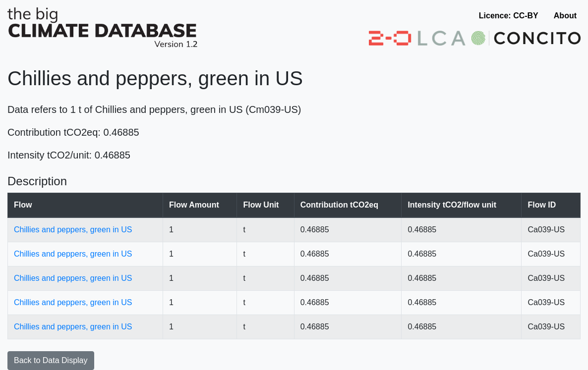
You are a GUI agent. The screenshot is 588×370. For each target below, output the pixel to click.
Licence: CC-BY (509, 16)
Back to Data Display (51, 360)
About (565, 16)
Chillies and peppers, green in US (73, 230)
